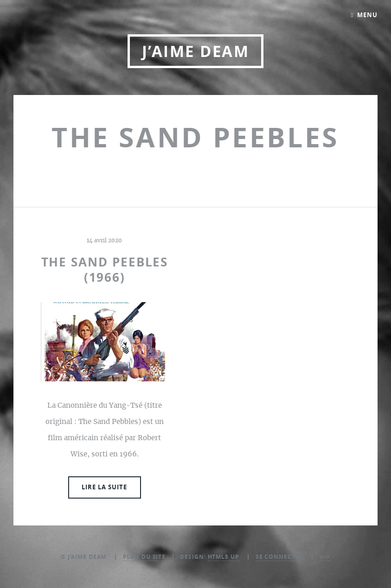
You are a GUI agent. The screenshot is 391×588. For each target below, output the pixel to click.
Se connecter (279, 557)
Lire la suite (104, 487)
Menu (367, 15)
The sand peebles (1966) (105, 270)
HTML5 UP (224, 557)
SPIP (325, 557)
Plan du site (144, 557)
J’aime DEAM (195, 51)
